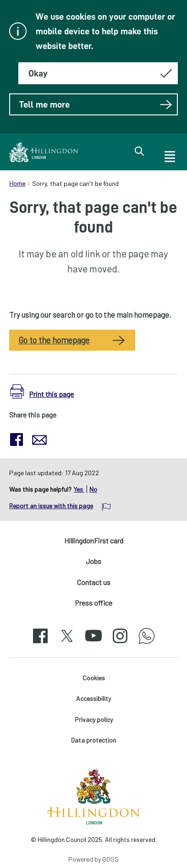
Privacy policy (94, 719)
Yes (79, 489)
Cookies (94, 678)
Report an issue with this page (51, 506)
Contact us (94, 582)
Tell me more (96, 104)
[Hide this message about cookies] (98, 73)
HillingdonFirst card (94, 540)
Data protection (93, 740)
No (93, 489)
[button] (42, 392)
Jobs (93, 561)
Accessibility (93, 698)
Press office (93, 603)
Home (17, 183)
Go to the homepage (54, 340)
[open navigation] (169, 155)
